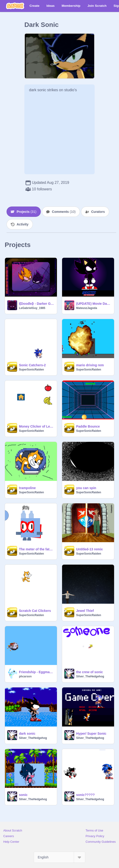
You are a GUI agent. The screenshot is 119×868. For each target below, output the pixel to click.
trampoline (27, 488)
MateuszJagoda (87, 308)
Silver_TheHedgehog (90, 676)
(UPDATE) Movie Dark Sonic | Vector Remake (94, 304)
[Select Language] (59, 857)
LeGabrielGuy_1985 (32, 308)
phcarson (25, 676)
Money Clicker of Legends (37, 426)
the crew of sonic (89, 672)
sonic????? (85, 795)
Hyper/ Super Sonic (91, 734)
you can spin (86, 488)
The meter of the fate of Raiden (37, 549)
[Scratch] (15, 6)
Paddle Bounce (88, 426)
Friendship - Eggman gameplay (37, 672)
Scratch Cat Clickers (35, 611)
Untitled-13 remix (89, 549)
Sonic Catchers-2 (32, 365)
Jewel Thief (85, 611)
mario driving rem (90, 365)
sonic (23, 795)
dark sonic (27, 734)
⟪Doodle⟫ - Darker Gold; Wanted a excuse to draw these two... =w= (37, 304)
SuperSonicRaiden (32, 370)
